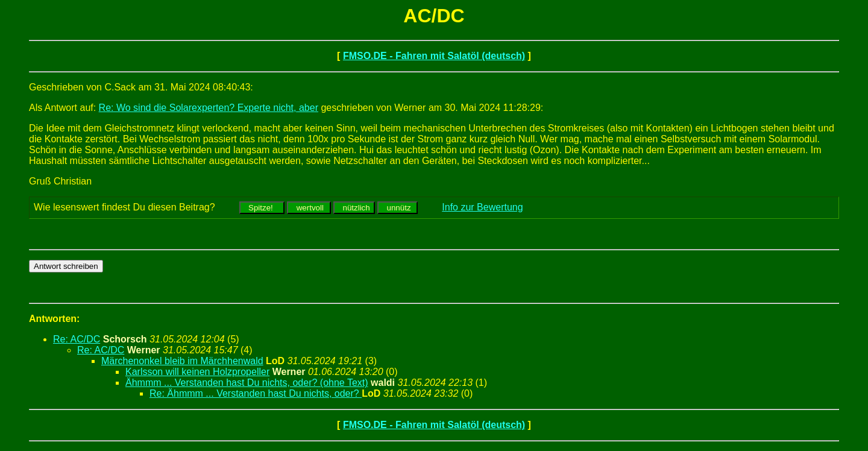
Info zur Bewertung (482, 207)
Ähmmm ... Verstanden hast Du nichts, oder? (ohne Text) (247, 383)
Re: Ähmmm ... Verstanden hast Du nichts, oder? (256, 393)
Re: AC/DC (77, 339)
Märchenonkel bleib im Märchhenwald (182, 361)
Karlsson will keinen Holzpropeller (197, 372)
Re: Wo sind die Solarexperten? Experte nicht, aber (209, 108)
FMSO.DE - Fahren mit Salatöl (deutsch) (434, 56)
